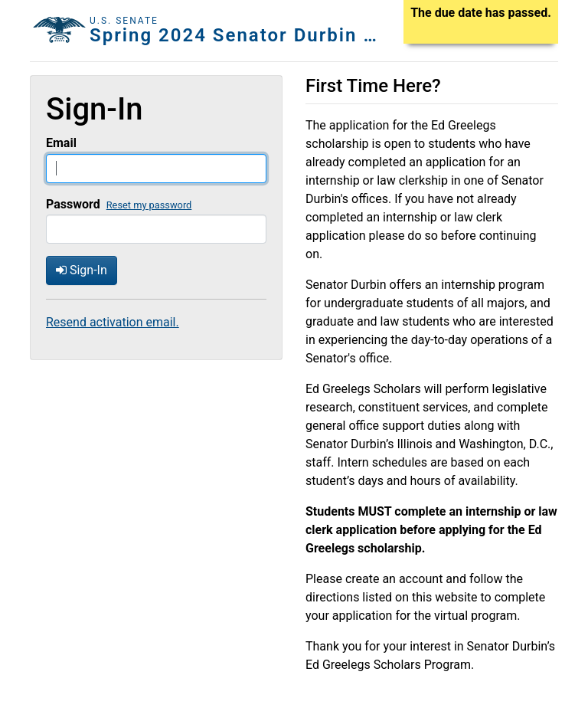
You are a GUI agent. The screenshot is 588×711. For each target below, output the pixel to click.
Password (73, 204)
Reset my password (149, 205)
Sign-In (82, 270)
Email (61, 143)
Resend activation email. (113, 322)
